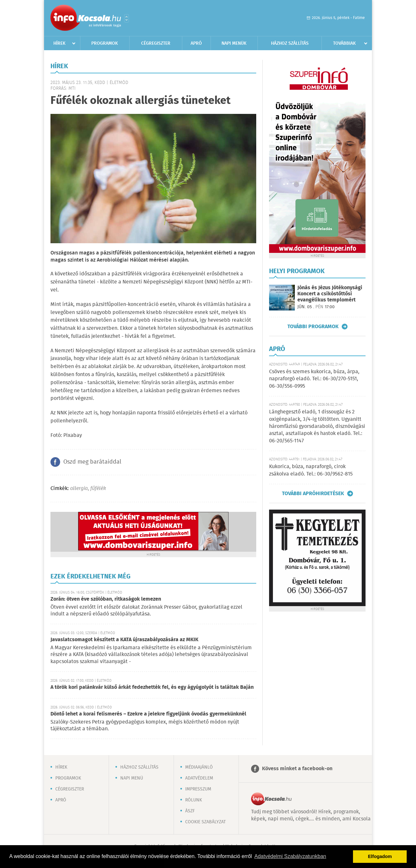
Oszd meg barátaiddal (92, 462)
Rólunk (194, 800)
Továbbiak (344, 43)
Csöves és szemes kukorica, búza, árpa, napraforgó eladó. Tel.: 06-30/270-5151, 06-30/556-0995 (314, 379)
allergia (79, 489)
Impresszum (198, 789)
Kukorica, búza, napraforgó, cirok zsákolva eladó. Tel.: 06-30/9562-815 (311, 470)
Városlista (127, 18)
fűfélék (98, 489)
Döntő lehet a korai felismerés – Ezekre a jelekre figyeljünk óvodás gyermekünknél (148, 714)
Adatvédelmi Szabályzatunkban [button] (290, 856)
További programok (313, 327)
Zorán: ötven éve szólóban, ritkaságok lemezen (106, 599)
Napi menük (234, 43)
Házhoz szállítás (290, 43)
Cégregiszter (156, 43)
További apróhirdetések (313, 494)
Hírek (59, 43)
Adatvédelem (199, 778)
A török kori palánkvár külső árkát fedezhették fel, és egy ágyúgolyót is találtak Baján (152, 687)
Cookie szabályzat (205, 822)
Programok (105, 43)
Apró (196, 43)
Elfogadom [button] (380, 856)
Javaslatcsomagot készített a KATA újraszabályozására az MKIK (124, 640)
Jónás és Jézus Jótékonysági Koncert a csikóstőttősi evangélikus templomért (330, 294)
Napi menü (132, 778)
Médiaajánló (199, 767)
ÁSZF (190, 811)
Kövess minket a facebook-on (297, 769)
